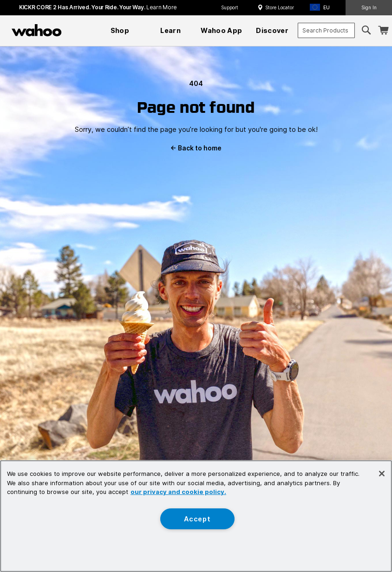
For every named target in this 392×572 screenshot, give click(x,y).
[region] (196, 516)
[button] (323, 8)
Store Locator (280, 7)
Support (230, 7)
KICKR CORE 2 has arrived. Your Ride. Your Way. (98, 7)
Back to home (196, 148)
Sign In (369, 7)
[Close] (382, 474)
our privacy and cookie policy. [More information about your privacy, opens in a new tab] (178, 492)
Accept (197, 519)
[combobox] (326, 30)
